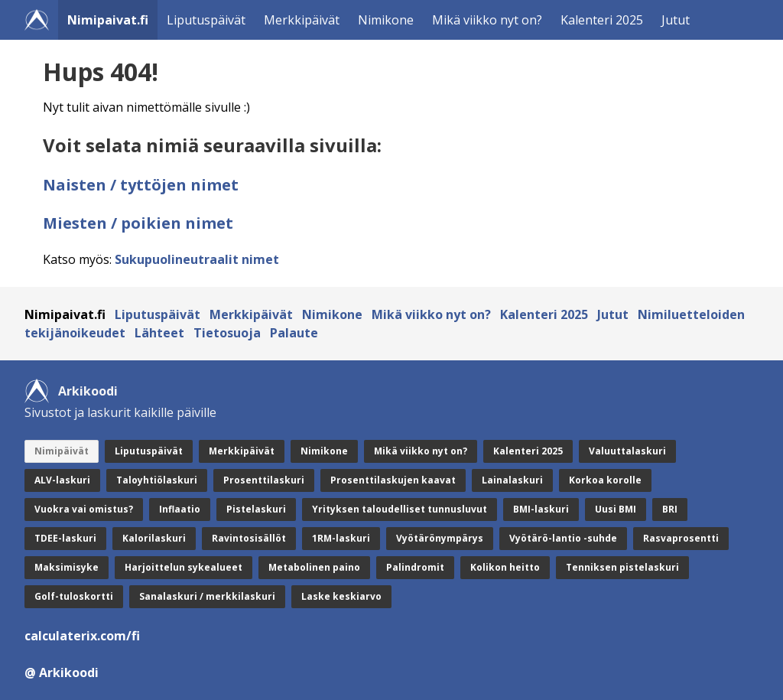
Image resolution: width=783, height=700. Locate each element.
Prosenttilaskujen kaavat (393, 480)
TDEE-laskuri (65, 538)
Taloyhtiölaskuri (157, 480)
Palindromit (415, 567)
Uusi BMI (616, 509)
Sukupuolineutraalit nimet (197, 259)
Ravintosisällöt (249, 538)
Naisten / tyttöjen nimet (141, 185)
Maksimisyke (67, 567)
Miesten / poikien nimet (138, 223)
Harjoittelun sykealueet (184, 567)
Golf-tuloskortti (74, 596)
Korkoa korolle (605, 480)
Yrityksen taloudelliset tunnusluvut (400, 509)
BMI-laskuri (541, 509)
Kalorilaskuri (154, 538)
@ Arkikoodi (62, 672)
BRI (670, 509)
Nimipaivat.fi (108, 20)
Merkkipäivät (302, 20)
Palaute (294, 333)
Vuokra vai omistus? (84, 509)
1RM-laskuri (341, 538)
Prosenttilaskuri (264, 480)
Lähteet (159, 333)
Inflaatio (180, 509)
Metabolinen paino (314, 567)
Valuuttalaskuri (627, 451)
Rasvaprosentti (681, 538)
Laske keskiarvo (341, 596)
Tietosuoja (227, 333)
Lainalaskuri (512, 480)
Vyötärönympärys (440, 538)
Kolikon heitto (505, 567)
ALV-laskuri (62, 480)
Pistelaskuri (256, 509)
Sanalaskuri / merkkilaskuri (207, 596)
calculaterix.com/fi (82, 636)
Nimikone (386, 20)
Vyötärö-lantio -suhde (563, 538)
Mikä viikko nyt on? (487, 20)
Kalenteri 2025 (602, 20)
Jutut (676, 20)
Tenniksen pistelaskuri (622, 567)
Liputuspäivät (206, 20)
